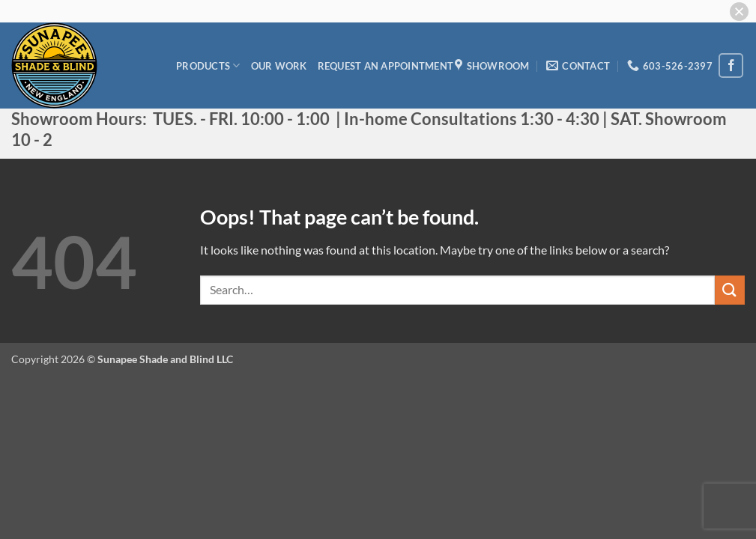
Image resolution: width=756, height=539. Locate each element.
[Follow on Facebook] (731, 66)
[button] (739, 12)
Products (208, 66)
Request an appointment (386, 66)
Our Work (279, 66)
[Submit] (730, 290)
